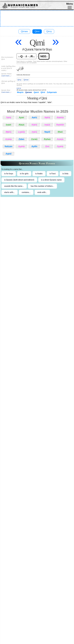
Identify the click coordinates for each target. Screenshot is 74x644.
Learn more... (6, 76)
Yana (8, 117)
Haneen (60, 125)
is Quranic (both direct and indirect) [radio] (19, 180)
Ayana (21, 146)
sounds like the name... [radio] (14, 186)
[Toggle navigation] (70, 8)
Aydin (34, 146)
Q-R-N (19, 88)
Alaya (21, 125)
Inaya (47, 125)
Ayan (21, 117)
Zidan (21, 139)
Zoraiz (34, 139)
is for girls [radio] (24, 174)
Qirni (37, 31)
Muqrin (20, 92)
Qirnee (24, 31)
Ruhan (47, 139)
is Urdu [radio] (65, 174)
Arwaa (9, 139)
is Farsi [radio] (53, 174)
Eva (47, 146)
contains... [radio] (26, 192)
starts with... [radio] (10, 192)
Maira (9, 132)
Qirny (49, 31)
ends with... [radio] (42, 192)
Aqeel (8, 154)
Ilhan (60, 132)
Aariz (34, 117)
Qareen (29, 92)
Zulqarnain (52, 92)
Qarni (36, 92)
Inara (34, 132)
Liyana (21, 132)
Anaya (60, 139)
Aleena (60, 117)
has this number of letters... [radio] (42, 186)
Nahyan (8, 146)
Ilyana (60, 146)
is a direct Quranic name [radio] (51, 180)
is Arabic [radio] (39, 174)
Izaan (9, 125)
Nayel (47, 132)
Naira (47, 117)
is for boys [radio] (9, 174)
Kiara (34, 125)
